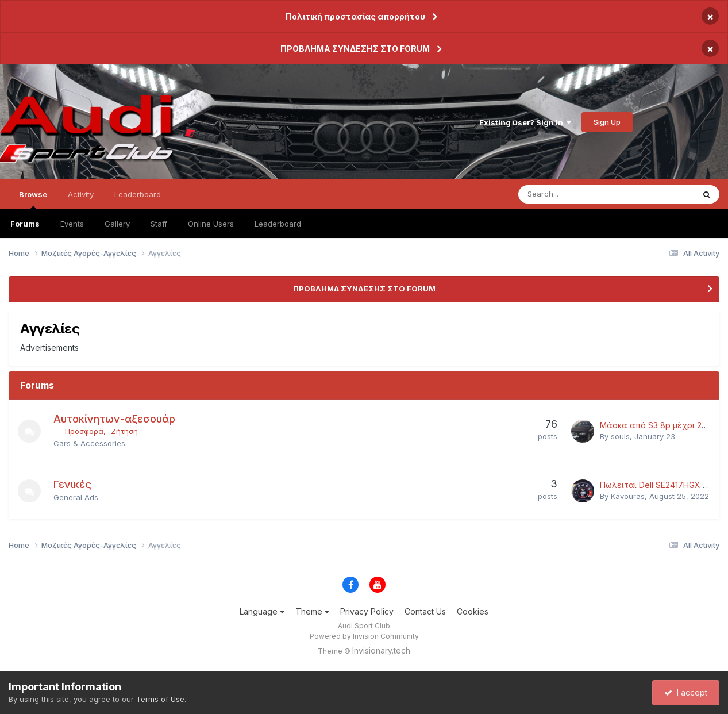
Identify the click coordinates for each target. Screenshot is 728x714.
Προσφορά (84, 431)
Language (262, 611)
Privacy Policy (367, 611)
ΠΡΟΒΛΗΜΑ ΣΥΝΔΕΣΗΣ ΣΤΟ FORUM (355, 49)
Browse (33, 199)
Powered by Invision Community (364, 636)
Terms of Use (160, 699)
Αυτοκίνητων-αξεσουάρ (114, 419)
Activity (81, 194)
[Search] (576, 194)
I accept (686, 692)
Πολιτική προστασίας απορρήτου (355, 16)
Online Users (211, 224)
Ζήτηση (124, 431)
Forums (25, 224)
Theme (312, 611)
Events (72, 224)
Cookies (473, 611)
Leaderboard (278, 224)
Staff (159, 224)
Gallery (117, 224)
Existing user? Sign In (525, 122)
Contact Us (425, 611)
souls (620, 436)
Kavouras (628, 496)
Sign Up (607, 122)
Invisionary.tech (381, 650)
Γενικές (72, 484)
